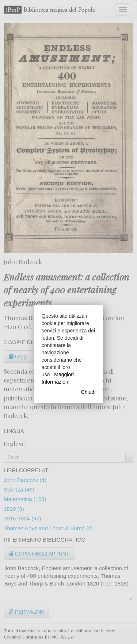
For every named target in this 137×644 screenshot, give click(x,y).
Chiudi (88, 392)
